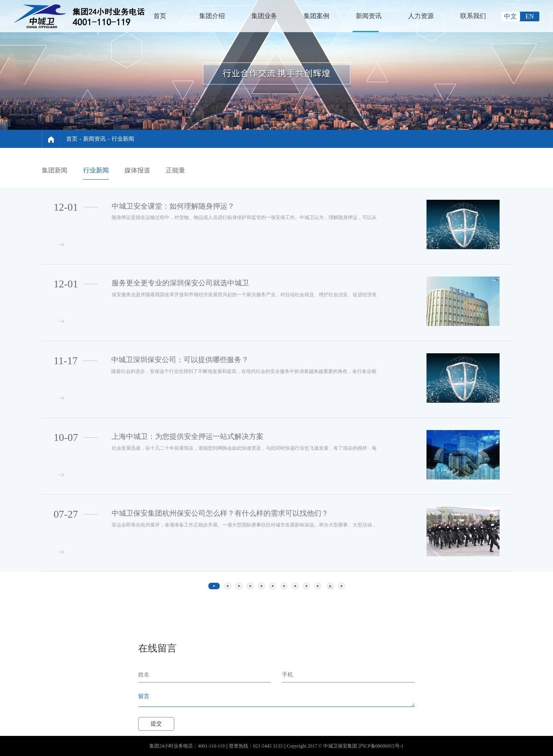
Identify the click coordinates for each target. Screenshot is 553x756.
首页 (160, 16)
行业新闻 (123, 139)
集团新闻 (55, 170)
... (330, 586)
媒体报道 (137, 170)
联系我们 (473, 16)
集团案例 (316, 16)
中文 (510, 16)
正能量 (175, 170)
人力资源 (421, 16)
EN (530, 16)
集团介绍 (212, 16)
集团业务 (264, 16)
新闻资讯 (369, 16)
